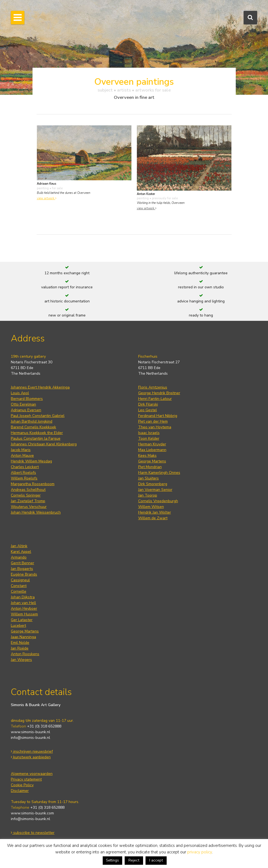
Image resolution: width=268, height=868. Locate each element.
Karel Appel (21, 552)
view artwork (47, 198)
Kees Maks (147, 456)
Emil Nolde (20, 643)
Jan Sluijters (148, 478)
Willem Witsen (151, 507)
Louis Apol (20, 393)
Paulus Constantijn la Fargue (36, 438)
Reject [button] (134, 860)
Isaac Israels (149, 433)
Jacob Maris (21, 450)
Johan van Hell (23, 603)
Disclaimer (20, 791)
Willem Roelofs (24, 478)
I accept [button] (156, 860)
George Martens (152, 461)
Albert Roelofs (23, 473)
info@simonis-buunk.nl (30, 738)
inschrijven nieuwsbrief (32, 751)
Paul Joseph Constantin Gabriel (38, 416)
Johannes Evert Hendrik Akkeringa (40, 387)
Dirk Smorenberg (153, 484)
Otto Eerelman (23, 404)
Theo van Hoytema (155, 427)
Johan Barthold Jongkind (32, 421)
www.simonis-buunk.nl (30, 732)
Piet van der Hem (153, 421)
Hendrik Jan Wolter (155, 512)
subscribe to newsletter (33, 833)
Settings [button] (112, 860)
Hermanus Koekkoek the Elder (37, 433)
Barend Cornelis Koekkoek (33, 427)
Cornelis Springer (26, 495)
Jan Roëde (20, 648)
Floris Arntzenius (153, 387)
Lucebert (18, 626)
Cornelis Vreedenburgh (158, 501)
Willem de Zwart (153, 518)
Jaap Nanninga (23, 637)
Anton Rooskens (25, 654)
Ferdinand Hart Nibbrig (158, 416)
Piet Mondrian (150, 467)
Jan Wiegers (21, 660)
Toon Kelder (149, 438)
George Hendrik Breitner (159, 393)
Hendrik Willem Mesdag (31, 461)
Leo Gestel (148, 410)
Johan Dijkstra (23, 597)
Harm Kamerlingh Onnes (159, 473)
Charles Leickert (25, 467)
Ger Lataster (22, 620)
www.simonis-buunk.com (32, 813)
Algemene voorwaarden (32, 774)
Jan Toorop (148, 495)
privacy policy (200, 852)
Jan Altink (19, 546)
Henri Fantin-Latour (155, 399)
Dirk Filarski (148, 404)
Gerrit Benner (22, 563)
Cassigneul (20, 580)
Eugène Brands (24, 574)
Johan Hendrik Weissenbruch (36, 512)
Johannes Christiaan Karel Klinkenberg (44, 444)
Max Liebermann (152, 450)
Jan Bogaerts (22, 569)
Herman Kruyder (152, 444)
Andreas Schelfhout (28, 490)
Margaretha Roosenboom (33, 484)
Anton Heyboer (24, 608)
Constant (19, 586)
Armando (19, 557)
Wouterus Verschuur (29, 507)
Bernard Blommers (27, 399)
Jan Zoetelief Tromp (28, 501)
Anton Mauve (22, 456)
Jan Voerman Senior (155, 490)
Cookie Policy (22, 785)
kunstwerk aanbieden (31, 757)
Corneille (19, 591)
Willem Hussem (24, 614)
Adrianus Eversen (26, 410)
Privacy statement (26, 779)
